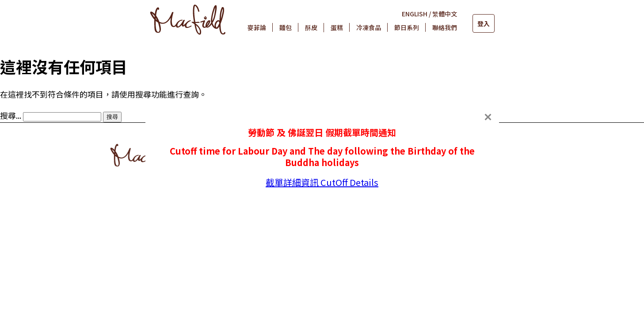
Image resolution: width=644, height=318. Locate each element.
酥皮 (311, 27)
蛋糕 (337, 27)
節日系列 (407, 27)
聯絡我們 (445, 27)
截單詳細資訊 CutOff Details (322, 182)
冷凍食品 (369, 27)
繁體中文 (445, 14)
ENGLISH (415, 14)
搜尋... (11, 115)
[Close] (488, 117)
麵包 (286, 27)
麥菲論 (257, 27)
